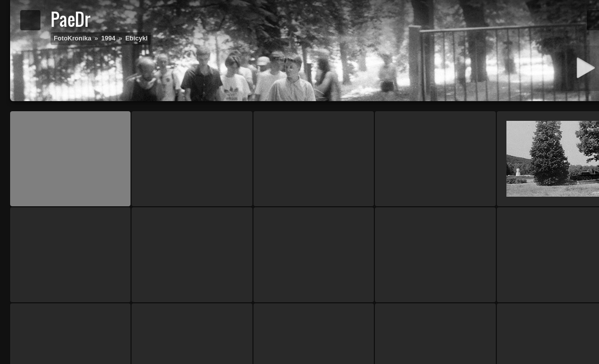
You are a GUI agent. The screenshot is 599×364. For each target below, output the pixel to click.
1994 (108, 38)
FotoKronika (72, 38)
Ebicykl (137, 38)
